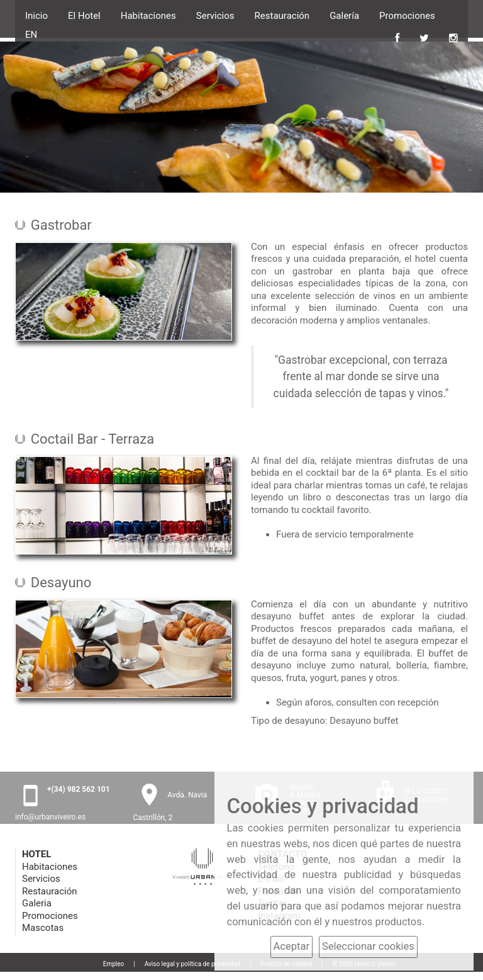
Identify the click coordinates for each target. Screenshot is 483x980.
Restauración (282, 14)
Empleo (114, 964)
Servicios (215, 14)
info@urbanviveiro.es (50, 817)
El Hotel (84, 14)
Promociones (407, 14)
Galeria (37, 903)
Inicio (36, 14)
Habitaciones (148, 14)
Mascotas (43, 928)
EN (31, 35)
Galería (344, 14)
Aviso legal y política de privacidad (192, 964)
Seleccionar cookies (368, 946)
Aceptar (291, 946)
